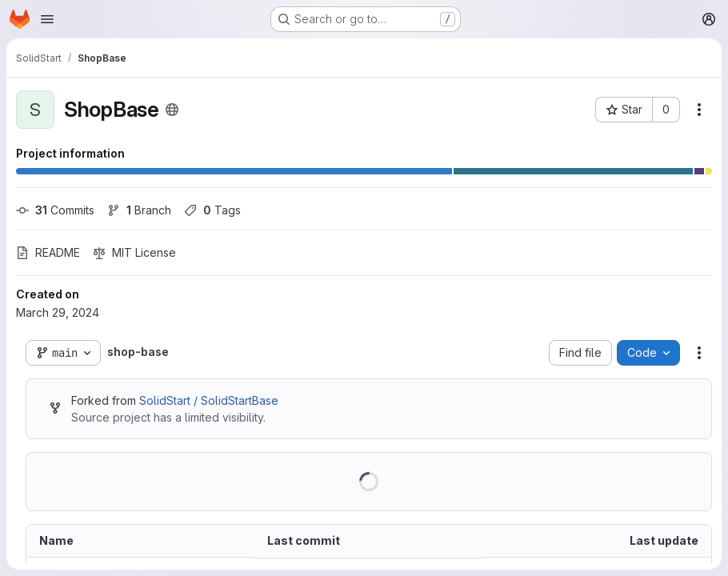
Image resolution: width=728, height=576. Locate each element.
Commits (55, 210)
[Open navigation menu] (47, 19)
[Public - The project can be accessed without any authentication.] (172, 110)
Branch (139, 210)
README (48, 252)
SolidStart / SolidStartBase (209, 400)
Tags (212, 210)
